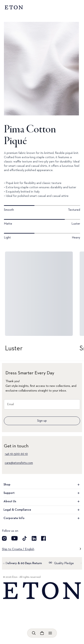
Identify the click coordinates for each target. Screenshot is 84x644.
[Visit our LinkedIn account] (34, 538)
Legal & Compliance (42, 510)
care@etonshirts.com (19, 463)
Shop (42, 485)
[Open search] (34, 633)
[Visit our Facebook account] (43, 538)
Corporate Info (42, 518)
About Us (42, 501)
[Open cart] (42, 633)
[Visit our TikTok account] (25, 538)
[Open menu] (50, 633)
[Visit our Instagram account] (4, 538)
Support (42, 493)
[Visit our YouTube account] (14, 538)
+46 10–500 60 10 (16, 454)
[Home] (42, 591)
